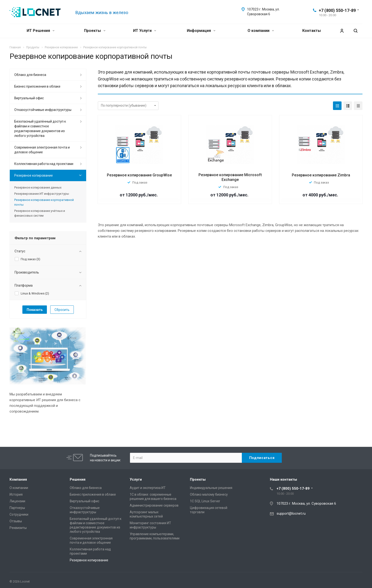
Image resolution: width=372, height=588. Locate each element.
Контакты (312, 31)
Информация (201, 31)
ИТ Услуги (145, 31)
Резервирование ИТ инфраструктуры (42, 194)
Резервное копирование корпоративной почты (44, 202)
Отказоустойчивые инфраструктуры (43, 110)
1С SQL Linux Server (205, 501)
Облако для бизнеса (30, 75)
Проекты (95, 31)
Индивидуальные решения (211, 488)
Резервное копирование (34, 175)
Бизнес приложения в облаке (37, 86)
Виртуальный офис (29, 98)
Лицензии (17, 501)
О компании (261, 31)
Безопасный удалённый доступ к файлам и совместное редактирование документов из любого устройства (40, 129)
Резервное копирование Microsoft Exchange (230, 177)
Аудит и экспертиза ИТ (148, 488)
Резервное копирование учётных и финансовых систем (40, 213)
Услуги (136, 479)
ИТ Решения (41, 31)
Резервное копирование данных (38, 187)
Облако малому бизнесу (209, 494)
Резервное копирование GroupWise (139, 175)
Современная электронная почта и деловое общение (42, 150)
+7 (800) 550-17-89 (337, 10)
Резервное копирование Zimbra (321, 175)
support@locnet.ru (291, 513)
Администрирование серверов (154, 505)
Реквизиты (18, 528)
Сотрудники (19, 514)
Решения (78, 479)
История (16, 494)
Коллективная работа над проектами (44, 164)
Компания (18, 479)
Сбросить (62, 310)
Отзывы (16, 521)
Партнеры (17, 508)
